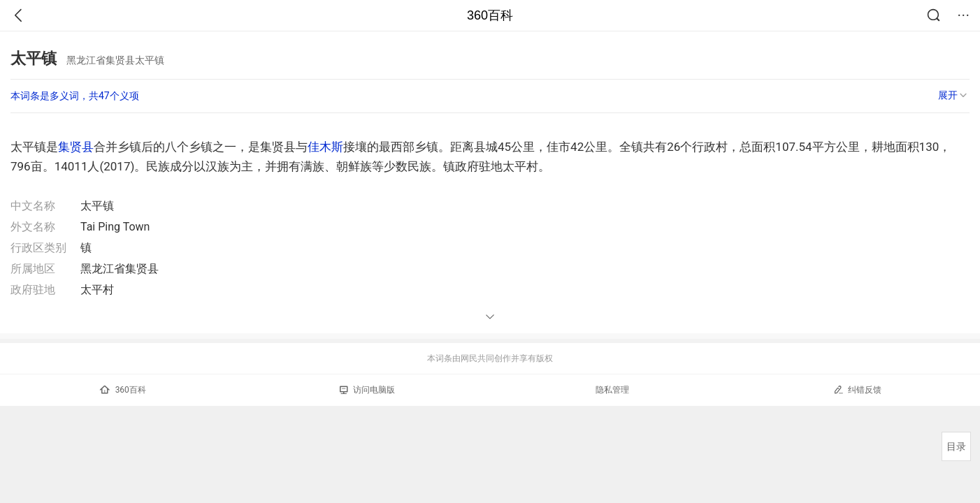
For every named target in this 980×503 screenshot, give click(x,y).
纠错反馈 (857, 389)
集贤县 (76, 147)
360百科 (490, 15)
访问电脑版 (367, 390)
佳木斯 (325, 147)
